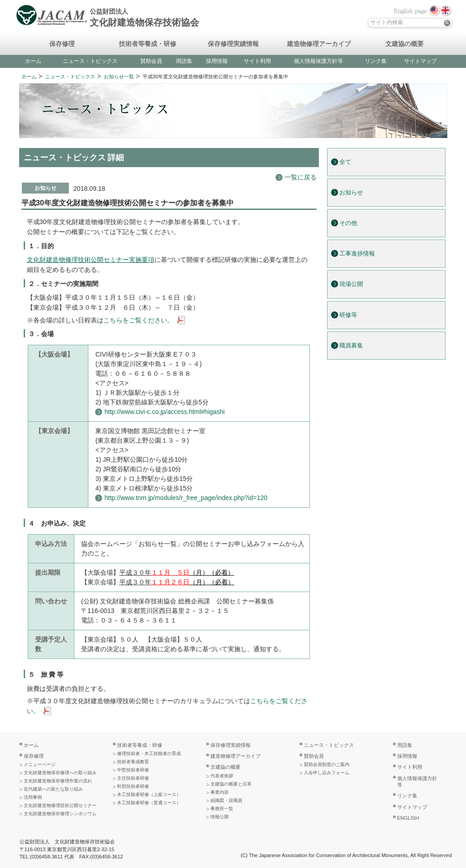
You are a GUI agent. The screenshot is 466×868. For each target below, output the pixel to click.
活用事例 (33, 797)
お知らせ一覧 (119, 77)
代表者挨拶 (222, 776)
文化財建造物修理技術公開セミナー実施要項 (91, 260)
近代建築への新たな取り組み (53, 789)
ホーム (33, 61)
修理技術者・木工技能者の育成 (149, 753)
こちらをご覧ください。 (138, 320)
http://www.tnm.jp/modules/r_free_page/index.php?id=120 (186, 498)
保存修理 (62, 44)
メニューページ (40, 764)
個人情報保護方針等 (318, 61)
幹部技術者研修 (133, 786)
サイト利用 (257, 61)
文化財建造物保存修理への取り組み (60, 773)
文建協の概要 (405, 44)
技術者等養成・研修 (148, 44)
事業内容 (220, 792)
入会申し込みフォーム (327, 773)
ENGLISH (408, 818)
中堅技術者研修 (133, 770)
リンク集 (376, 61)
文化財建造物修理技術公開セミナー (60, 805)
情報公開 (220, 817)
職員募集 (351, 346)
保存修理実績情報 (233, 44)
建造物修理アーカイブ (319, 44)
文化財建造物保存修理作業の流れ (58, 781)
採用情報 (217, 61)
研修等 (348, 315)
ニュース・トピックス (90, 61)
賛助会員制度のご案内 (327, 764)
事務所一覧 (222, 809)
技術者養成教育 (133, 762)
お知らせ (351, 193)
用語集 (184, 61)
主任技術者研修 (133, 778)
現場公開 (351, 284)
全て (345, 162)
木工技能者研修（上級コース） (149, 794)
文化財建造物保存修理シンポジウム (60, 814)
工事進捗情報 (357, 254)
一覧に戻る (301, 177)
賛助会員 (151, 61)
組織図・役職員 (226, 800)
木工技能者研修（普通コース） (149, 803)
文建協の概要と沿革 (231, 784)
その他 (348, 223)
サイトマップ (420, 61)
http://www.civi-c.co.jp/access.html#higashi (164, 412)
